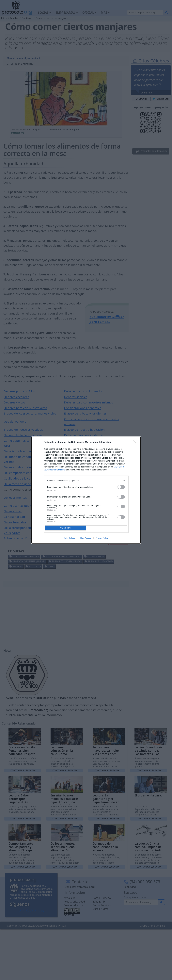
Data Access (86, 538)
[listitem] (86, 481)
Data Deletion (70, 538)
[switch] (121, 487)
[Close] (135, 442)
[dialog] (86, 490)
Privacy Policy (102, 538)
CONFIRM (66, 528)
